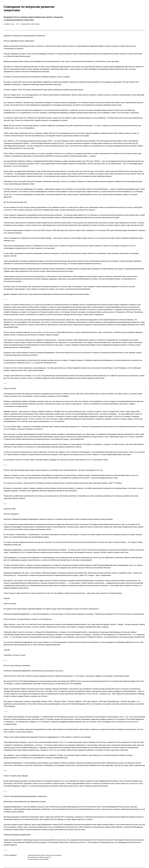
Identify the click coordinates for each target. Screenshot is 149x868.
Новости (43, 855)
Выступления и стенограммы (54, 855)
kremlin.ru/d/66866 (44, 859)
